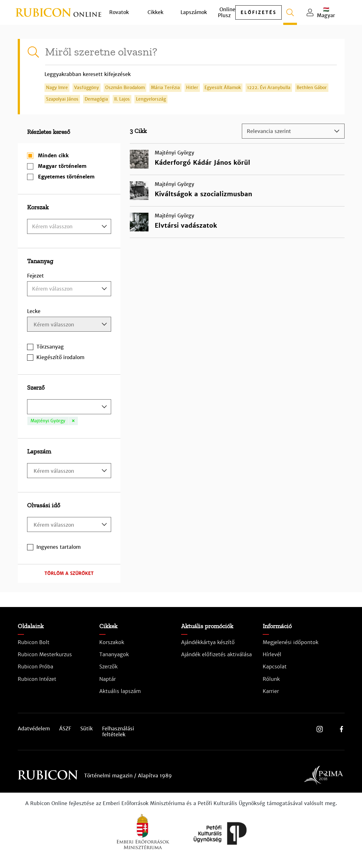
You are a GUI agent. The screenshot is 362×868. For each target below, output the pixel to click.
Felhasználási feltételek (118, 732)
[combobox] (69, 226)
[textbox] (69, 227)
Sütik (87, 729)
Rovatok (119, 12)
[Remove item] (73, 421)
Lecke (34, 311)
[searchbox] (70, 325)
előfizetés (259, 12)
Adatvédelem (34, 729)
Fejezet (35, 276)
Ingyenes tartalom (59, 547)
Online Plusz (227, 12)
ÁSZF (65, 729)
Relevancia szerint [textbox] (269, 131)
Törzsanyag (50, 347)
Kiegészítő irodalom (60, 357)
